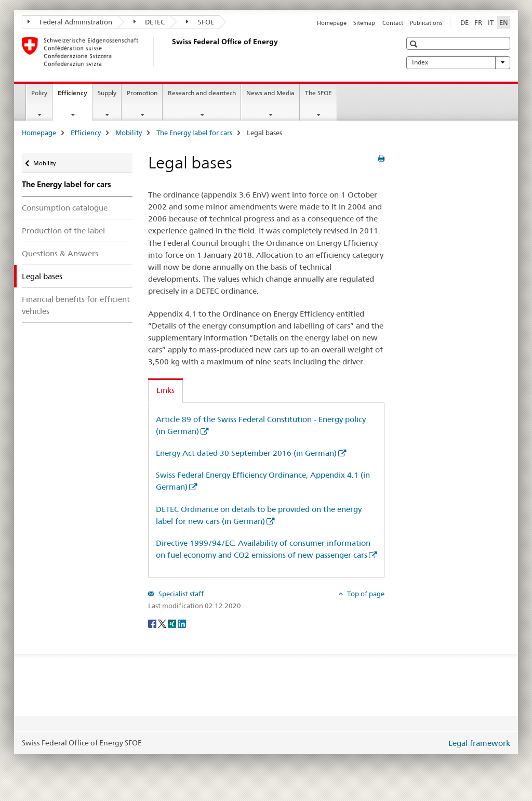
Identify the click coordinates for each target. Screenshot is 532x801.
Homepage (332, 23)
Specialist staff (180, 594)
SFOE (200, 22)
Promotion (142, 93)
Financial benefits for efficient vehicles (76, 305)
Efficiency (75, 96)
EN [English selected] (504, 22)
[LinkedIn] (182, 623)
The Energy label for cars (194, 133)
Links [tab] (165, 390)
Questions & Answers (60, 253)
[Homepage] (170, 51)
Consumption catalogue (65, 208)
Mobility (129, 133)
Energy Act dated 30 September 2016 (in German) (246, 453)
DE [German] (464, 22)
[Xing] (173, 623)
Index (458, 62)
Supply (107, 93)
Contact (393, 23)
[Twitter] (163, 623)
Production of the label (63, 231)
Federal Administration (70, 22)
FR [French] (478, 22)
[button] (415, 44)
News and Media (270, 93)
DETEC (149, 22)
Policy (39, 93)
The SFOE (318, 93)
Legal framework (479, 743)
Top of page (365, 594)
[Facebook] (153, 623)
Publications (426, 23)
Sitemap (364, 23)
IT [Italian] (491, 22)
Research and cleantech (202, 93)
